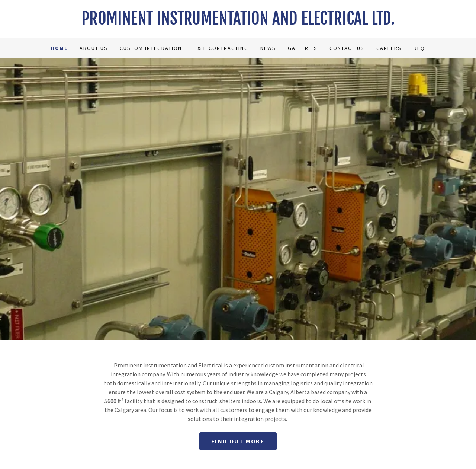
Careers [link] (389, 48)
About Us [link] (94, 48)
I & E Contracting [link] (221, 48)
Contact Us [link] (347, 48)
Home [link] (59, 48)
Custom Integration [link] (151, 48)
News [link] (268, 48)
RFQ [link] (419, 48)
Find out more (238, 441)
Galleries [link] (303, 48)
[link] (238, 22)
